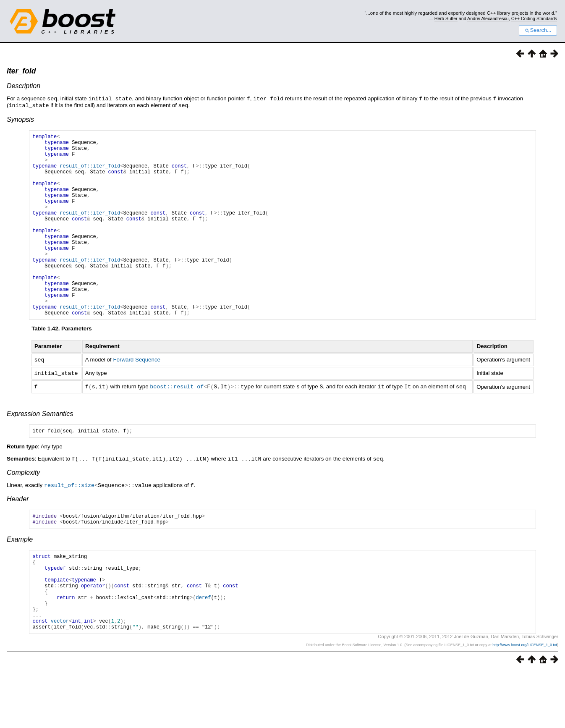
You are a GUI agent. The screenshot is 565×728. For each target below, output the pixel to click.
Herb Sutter (446, 18)
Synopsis (20, 119)
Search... (538, 30)
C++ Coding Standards (534, 18)
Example (20, 579)
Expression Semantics (40, 451)
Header (18, 536)
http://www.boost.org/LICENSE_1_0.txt (525, 701)
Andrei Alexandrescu (488, 18)
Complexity (23, 510)
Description (24, 86)
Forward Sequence (137, 398)
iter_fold (21, 71)
